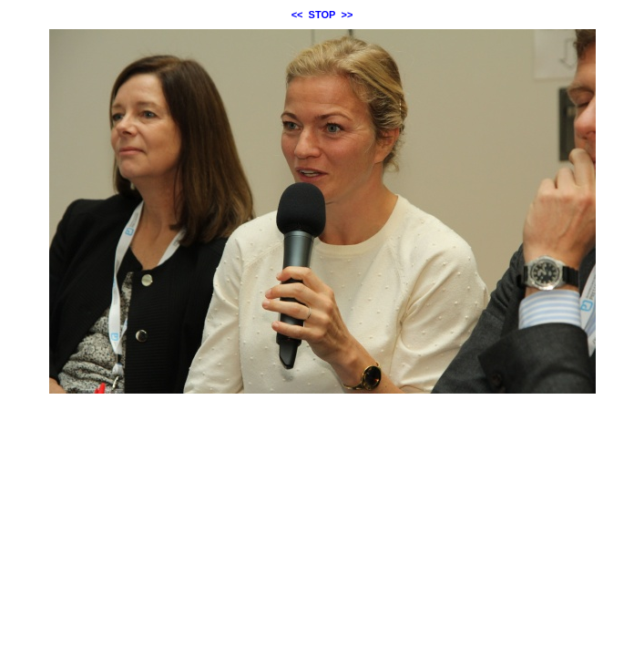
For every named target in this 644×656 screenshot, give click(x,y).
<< (297, 15)
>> (348, 15)
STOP (322, 15)
